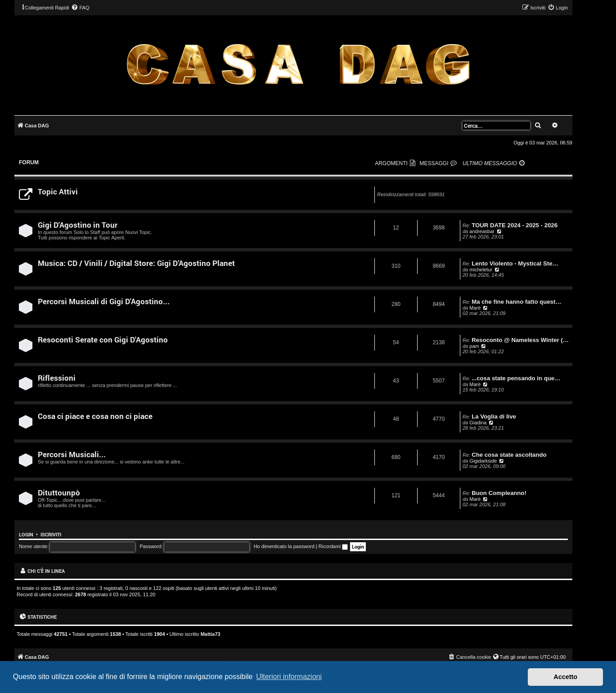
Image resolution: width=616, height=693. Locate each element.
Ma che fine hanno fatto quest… (516, 302)
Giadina (478, 423)
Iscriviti (51, 535)
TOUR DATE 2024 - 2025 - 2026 (515, 225)
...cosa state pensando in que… (516, 378)
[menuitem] (80, 8)
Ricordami (333, 546)
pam (474, 346)
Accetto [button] (565, 677)
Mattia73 (211, 634)
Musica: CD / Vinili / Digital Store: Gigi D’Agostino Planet (136, 263)
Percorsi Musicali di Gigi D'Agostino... (104, 301)
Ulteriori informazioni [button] (289, 677)
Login (26, 535)
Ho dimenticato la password (284, 546)
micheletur (481, 270)
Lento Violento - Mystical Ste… (515, 263)
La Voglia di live (494, 416)
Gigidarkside (483, 461)
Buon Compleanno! (499, 493)
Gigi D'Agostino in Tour (78, 225)
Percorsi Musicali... (72, 454)
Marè (475, 308)
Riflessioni (57, 378)
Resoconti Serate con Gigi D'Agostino (103, 340)
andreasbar (482, 231)
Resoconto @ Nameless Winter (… (520, 340)
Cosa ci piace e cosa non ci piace (95, 416)
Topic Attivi (58, 191)
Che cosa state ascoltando (509, 455)
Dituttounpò (59, 493)
